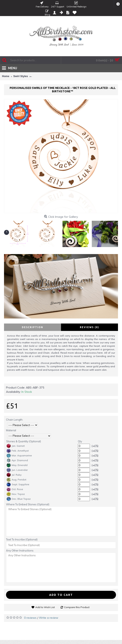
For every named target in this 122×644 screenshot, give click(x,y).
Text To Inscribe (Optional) (22, 539)
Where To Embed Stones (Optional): (28, 504)
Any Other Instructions (20, 550)
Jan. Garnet (16, 446)
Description (33, 327)
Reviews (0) (89, 327)
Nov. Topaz (16, 494)
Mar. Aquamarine (19, 456)
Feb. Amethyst (18, 451)
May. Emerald (17, 465)
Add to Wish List (45, 607)
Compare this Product (77, 607)
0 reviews (30, 618)
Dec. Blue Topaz (19, 499)
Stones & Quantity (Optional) (24, 441)
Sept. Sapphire (18, 484)
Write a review (49, 618)
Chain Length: (15, 420)
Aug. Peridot (16, 480)
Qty (80, 441)
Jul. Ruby (14, 475)
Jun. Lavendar (17, 470)
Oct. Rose (15, 489)
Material (11, 430)
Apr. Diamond (17, 460)
